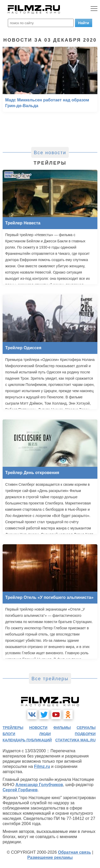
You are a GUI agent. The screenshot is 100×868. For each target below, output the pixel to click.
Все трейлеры (50, 679)
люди (45, 734)
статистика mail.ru (75, 740)
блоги (9, 734)
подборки (85, 734)
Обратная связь (75, 852)
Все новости (50, 153)
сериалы (86, 728)
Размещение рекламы (50, 857)
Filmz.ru (42, 766)
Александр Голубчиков (39, 785)
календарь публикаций (27, 740)
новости (38, 728)
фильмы (62, 728)
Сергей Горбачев (20, 790)
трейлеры (13, 728)
